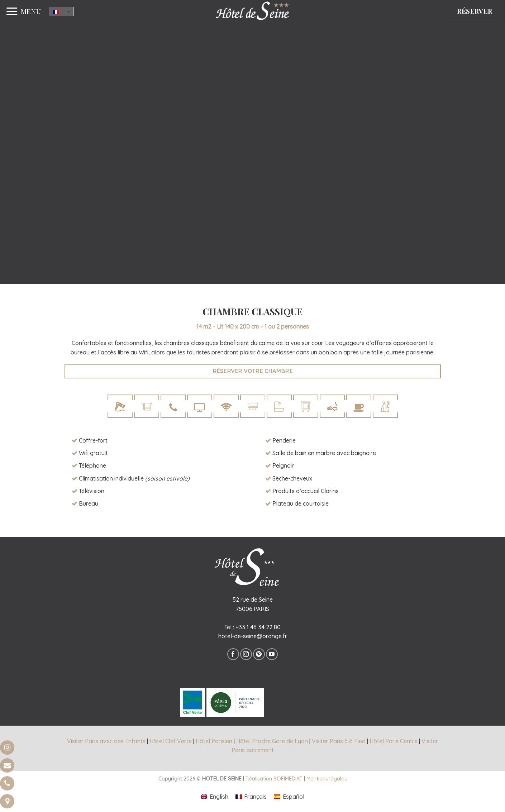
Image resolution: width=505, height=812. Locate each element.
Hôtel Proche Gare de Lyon (272, 741)
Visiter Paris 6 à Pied (339, 741)
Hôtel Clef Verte (171, 741)
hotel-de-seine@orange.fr (253, 636)
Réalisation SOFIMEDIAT (274, 779)
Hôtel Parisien (214, 741)
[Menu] (23, 11)
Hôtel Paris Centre (394, 741)
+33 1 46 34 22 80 (258, 627)
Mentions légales (327, 779)
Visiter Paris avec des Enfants (106, 741)
